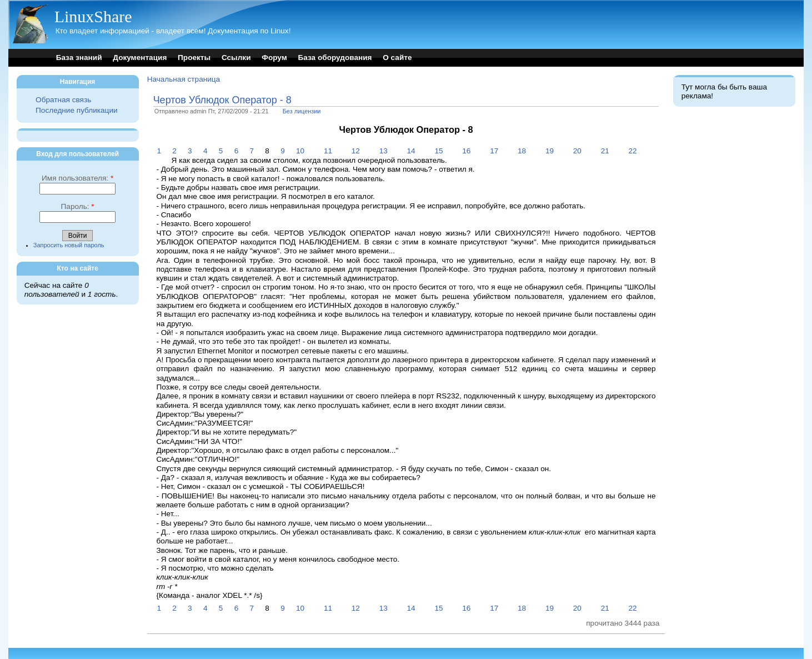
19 (550, 151)
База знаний (79, 58)
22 (633, 151)
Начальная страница (184, 79)
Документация (140, 58)
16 (466, 151)
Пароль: (78, 206)
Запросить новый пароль (69, 245)
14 (411, 151)
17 (494, 151)
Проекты (194, 58)
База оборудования (335, 58)
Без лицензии (302, 111)
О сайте (397, 58)
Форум (274, 58)
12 (356, 151)
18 (522, 151)
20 (577, 151)
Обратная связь (63, 100)
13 (384, 151)
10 (300, 151)
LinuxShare (93, 16)
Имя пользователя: (77, 178)
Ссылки (236, 58)
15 (438, 151)
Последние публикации (76, 110)
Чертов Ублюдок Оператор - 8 (222, 100)
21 (605, 151)
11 (328, 151)
